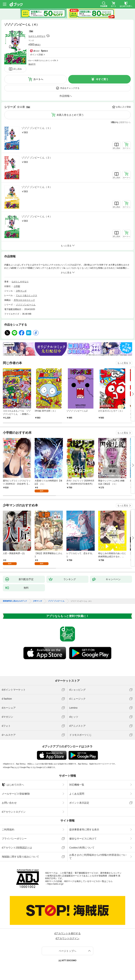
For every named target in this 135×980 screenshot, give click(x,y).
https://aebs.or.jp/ (55, 884)
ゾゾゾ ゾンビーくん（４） (37, 216)
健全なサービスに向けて (83, 839)
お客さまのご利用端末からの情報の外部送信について (98, 856)
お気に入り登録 (123, 107)
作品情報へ (66, 96)
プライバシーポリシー (14, 839)
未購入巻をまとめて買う (70, 115)
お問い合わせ (9, 803)
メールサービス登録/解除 (16, 794)
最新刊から (125, 122)
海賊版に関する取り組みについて (20, 857)
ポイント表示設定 (79, 803)
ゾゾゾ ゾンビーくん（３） (37, 187)
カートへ (38, 79)
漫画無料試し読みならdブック (15, 601)
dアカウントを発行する (67, 933)
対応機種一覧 (77, 785)
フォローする (48, 36)
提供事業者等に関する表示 (84, 830)
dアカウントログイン (14, 812)
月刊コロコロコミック (24, 300)
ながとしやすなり (37, 36)
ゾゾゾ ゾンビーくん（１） (37, 128)
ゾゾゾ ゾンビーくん (26, 305)
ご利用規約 (8, 830)
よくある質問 (77, 794)
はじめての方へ (13, 785)
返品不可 (32, 64)
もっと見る (123, 363)
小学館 (17, 286)
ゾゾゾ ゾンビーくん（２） (37, 158)
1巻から (115, 122)
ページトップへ (67, 951)
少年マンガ (21, 291)
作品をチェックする (70, 88)
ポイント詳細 (36, 55)
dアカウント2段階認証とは (17, 848)
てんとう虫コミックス (26, 295)
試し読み (18, 69)
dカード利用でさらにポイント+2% (42, 61)
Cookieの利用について (82, 848)
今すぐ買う (102, 79)
